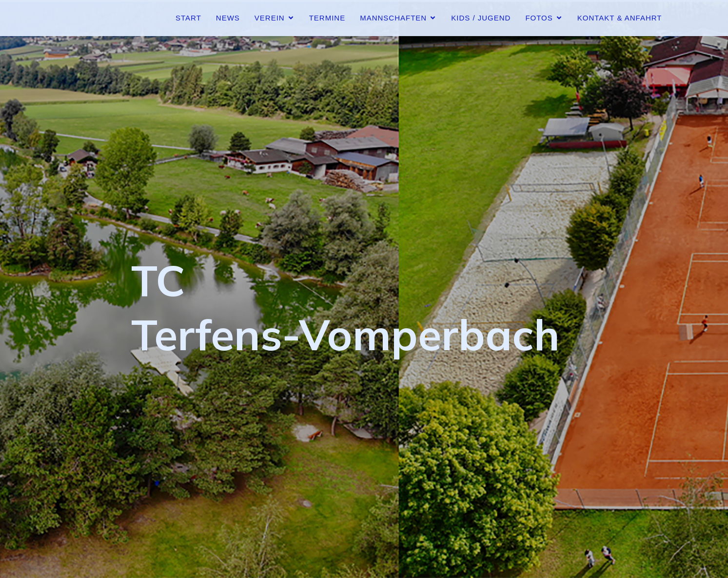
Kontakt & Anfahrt (620, 18)
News (228, 18)
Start (188, 18)
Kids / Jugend (481, 18)
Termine (327, 18)
